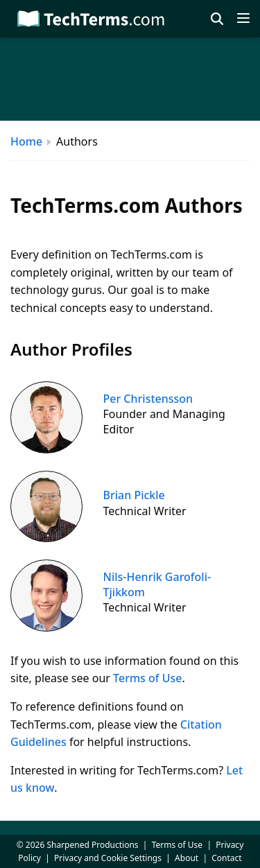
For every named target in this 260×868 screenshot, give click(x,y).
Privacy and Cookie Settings (108, 858)
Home (26, 141)
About (187, 858)
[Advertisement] (130, 79)
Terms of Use (147, 678)
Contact (226, 858)
